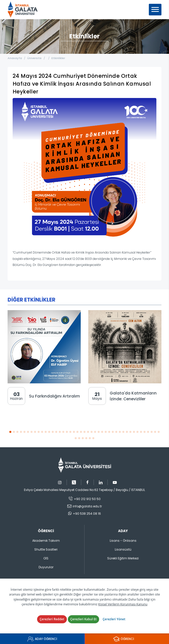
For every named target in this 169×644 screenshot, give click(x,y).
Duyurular (46, 567)
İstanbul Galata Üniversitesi (24, 10)
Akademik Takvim (46, 541)
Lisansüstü (123, 549)
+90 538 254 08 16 (87, 514)
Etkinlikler (58, 58)
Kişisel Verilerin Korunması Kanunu (123, 604)
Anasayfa (15, 58)
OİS (46, 558)
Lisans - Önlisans (123, 541)
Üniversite (34, 58)
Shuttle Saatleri (46, 549)
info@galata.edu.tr (87, 506)
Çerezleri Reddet (52, 619)
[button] (10, 432)
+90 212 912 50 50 (87, 499)
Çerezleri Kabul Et (83, 619)
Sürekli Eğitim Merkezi (123, 558)
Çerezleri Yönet (114, 619)
